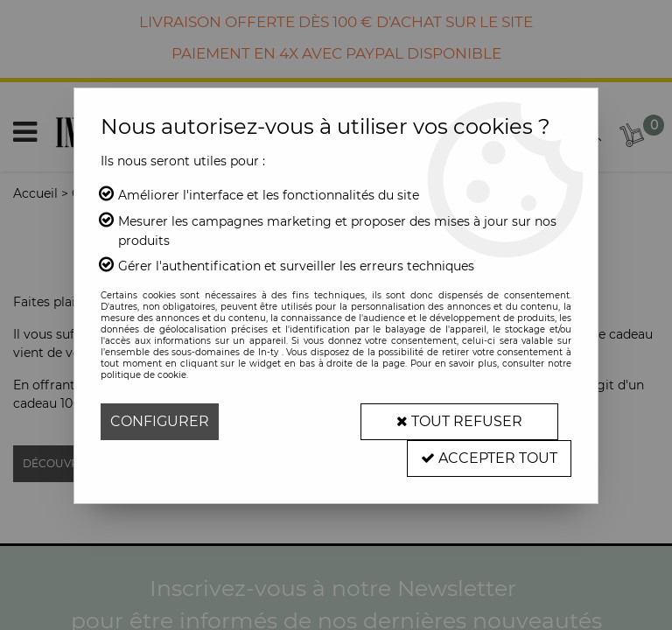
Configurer (160, 421)
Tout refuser (459, 421)
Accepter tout (489, 458)
